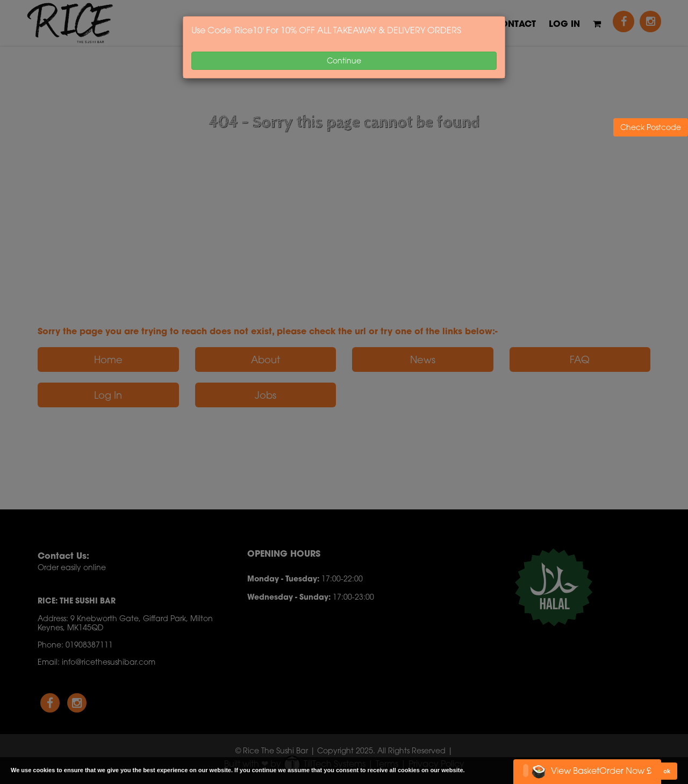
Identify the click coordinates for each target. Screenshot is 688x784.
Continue (344, 60)
